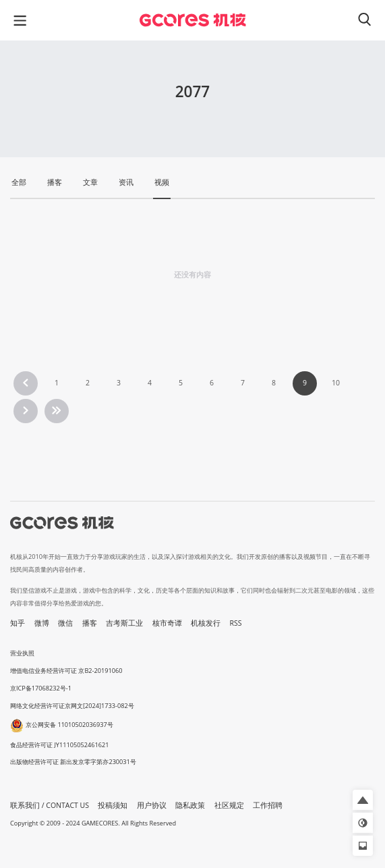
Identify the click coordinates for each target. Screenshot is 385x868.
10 (336, 383)
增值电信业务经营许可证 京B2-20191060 (66, 671)
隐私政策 (190, 805)
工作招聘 (268, 805)
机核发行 (206, 623)
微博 (42, 623)
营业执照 (22, 653)
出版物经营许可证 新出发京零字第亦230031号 (73, 762)
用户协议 (152, 805)
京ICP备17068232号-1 (41, 688)
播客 (90, 623)
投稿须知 (113, 805)
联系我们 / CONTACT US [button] (50, 805)
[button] (363, 800)
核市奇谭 (167, 623)
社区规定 (229, 805)
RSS (236, 623)
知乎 (18, 623)
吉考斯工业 (124, 623)
